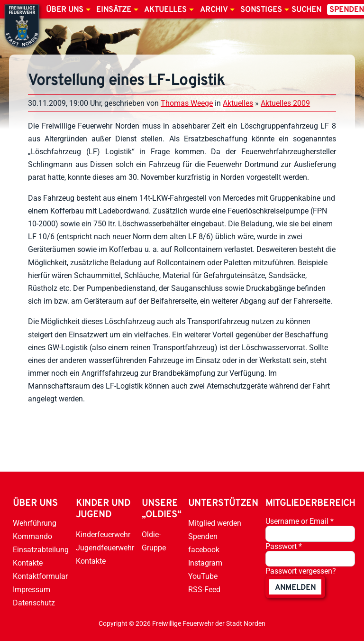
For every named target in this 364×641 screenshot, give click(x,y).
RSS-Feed (204, 590)
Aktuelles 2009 (285, 103)
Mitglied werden (215, 523)
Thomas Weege (187, 103)
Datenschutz (34, 603)
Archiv (214, 10)
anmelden (295, 588)
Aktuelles (165, 10)
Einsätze (114, 10)
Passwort (284, 546)
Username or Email (300, 521)
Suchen (306, 10)
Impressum (32, 590)
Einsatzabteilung (41, 550)
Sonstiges (261, 10)
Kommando (32, 536)
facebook (204, 550)
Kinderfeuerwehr (103, 534)
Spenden (203, 536)
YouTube (203, 576)
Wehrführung (35, 523)
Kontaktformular (40, 576)
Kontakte (28, 563)
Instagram (205, 563)
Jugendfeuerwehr (105, 548)
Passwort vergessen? (301, 571)
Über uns (65, 10)
